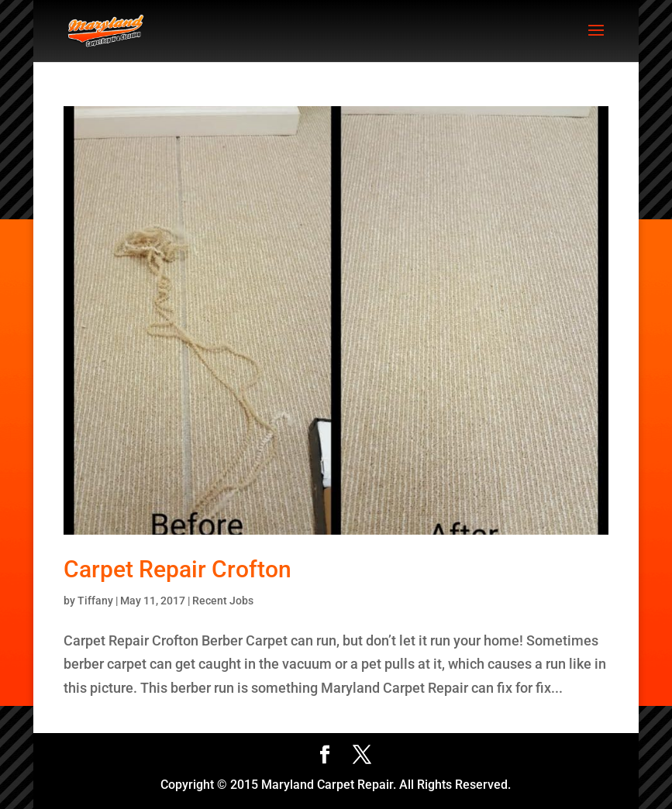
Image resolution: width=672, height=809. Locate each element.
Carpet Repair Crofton (177, 569)
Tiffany (95, 601)
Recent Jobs (223, 601)
